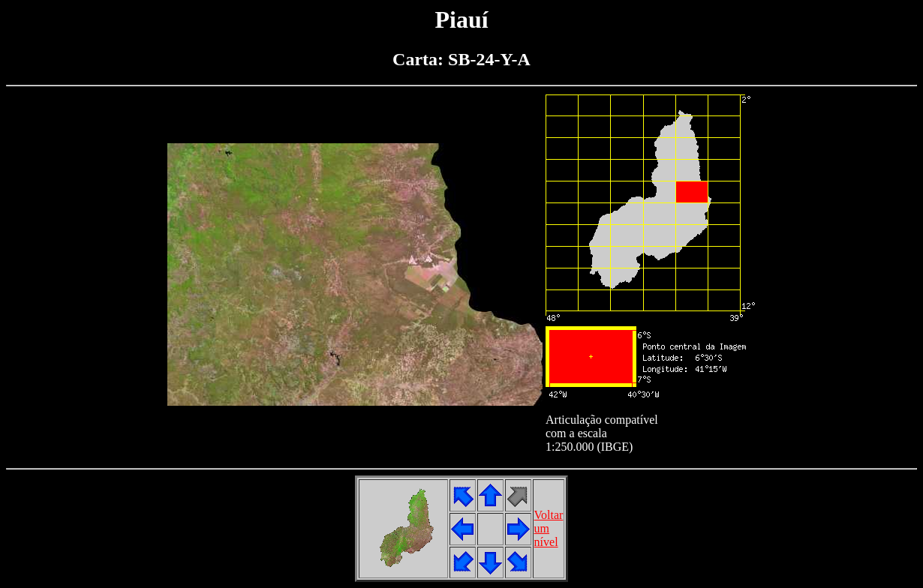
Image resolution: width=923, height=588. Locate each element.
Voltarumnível (549, 528)
